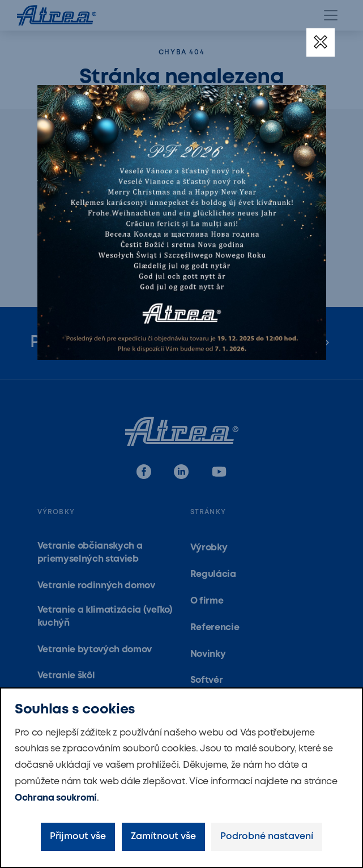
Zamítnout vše (163, 837)
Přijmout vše (78, 837)
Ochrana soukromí (56, 798)
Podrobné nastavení (267, 837)
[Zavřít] (321, 42)
